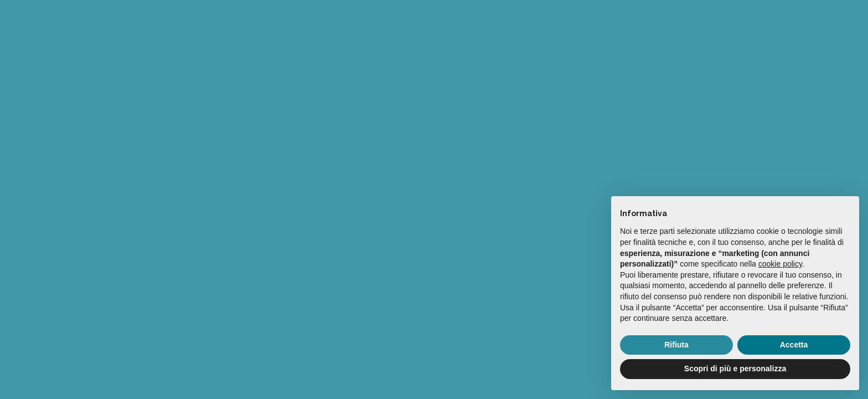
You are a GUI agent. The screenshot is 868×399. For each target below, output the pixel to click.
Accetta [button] (794, 345)
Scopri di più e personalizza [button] (735, 369)
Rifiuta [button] (676, 345)
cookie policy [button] (780, 264)
